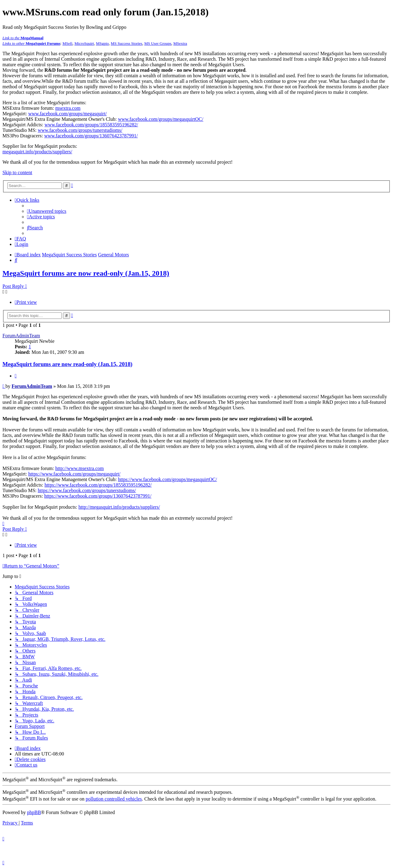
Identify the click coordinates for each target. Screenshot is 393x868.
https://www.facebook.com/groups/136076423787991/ (98, 496)
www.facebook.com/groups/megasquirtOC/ (161, 119)
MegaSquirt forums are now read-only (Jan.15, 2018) (86, 273)
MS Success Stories (127, 43)
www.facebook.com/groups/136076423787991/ (91, 136)
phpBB (34, 812)
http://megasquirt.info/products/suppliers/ (119, 507)
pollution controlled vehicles (114, 799)
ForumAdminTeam (21, 336)
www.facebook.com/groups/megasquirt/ (68, 114)
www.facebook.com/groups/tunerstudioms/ (80, 130)
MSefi (67, 43)
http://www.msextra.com (80, 468)
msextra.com (68, 108)
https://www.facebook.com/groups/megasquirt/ (74, 474)
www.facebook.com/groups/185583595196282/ (91, 125)
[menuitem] (47, 211)
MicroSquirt (84, 43)
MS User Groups (158, 43)
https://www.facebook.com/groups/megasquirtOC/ (167, 479)
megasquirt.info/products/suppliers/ (37, 152)
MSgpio (102, 43)
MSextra (180, 43)
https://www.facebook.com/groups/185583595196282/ (98, 485)
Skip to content (17, 172)
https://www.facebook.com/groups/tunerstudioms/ (87, 490)
